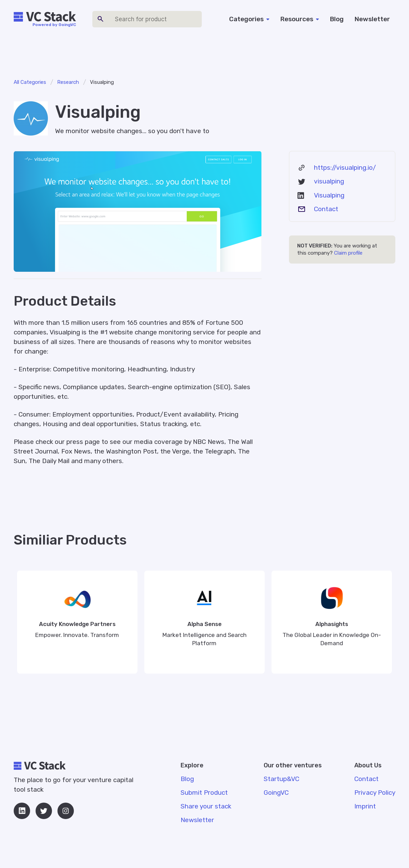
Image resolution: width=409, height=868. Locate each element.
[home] (45, 17)
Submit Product (204, 793)
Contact (326, 209)
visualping (329, 181)
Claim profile (348, 253)
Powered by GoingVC (54, 25)
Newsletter (372, 19)
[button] (249, 19)
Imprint (365, 806)
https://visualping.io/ (345, 168)
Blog (337, 19)
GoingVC (276, 793)
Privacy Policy (375, 793)
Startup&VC (281, 779)
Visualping (329, 195)
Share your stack (206, 806)
